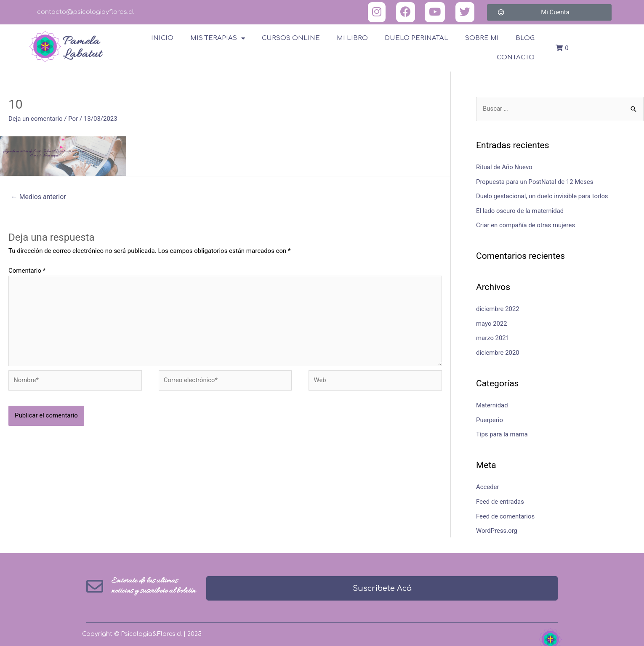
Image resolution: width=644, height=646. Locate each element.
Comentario (27, 271)
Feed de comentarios (506, 512)
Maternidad (492, 402)
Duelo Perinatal (416, 38)
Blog (525, 38)
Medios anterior (39, 197)
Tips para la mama (502, 431)
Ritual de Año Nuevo (504, 167)
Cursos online (291, 38)
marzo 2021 (493, 336)
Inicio (162, 38)
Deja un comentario (36, 119)
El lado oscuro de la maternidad (520, 210)
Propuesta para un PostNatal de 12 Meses (535, 181)
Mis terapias (218, 39)
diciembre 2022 (498, 308)
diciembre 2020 (498, 350)
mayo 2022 (492, 322)
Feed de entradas (500, 497)
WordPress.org (497, 526)
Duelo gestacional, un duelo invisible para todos (543, 196)
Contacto (516, 57)
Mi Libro (352, 38)
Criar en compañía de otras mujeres (526, 224)
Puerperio (490, 417)
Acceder (488, 483)
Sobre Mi (482, 38)
